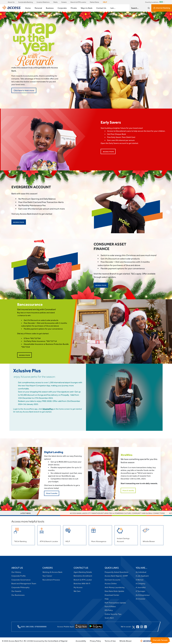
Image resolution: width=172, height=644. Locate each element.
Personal (38, 8)
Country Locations (154, 2)
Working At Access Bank (52, 572)
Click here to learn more (23, 90)
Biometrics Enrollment (83, 576)
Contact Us (101, 8)
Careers (64, 2)
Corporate (62, 8)
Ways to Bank (87, 8)
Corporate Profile (19, 576)
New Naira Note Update (114, 591)
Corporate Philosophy (20, 587)
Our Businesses (18, 595)
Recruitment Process (51, 579)
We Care (77, 591)
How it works (51, 493)
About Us (11, 2)
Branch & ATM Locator (78, 2)
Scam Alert (109, 617)
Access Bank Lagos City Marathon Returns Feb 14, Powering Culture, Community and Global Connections (121, 513)
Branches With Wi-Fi (82, 583)
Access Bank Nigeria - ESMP (116, 576)
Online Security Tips (113, 614)
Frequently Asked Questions (117, 572)
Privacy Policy (95, 641)
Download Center (112, 595)
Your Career (47, 576)
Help (107, 598)
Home (28, 8)
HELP (105, 2)
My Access (78, 587)
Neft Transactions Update (115, 602)
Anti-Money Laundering (115, 587)
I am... (113, 8)
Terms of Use (110, 641)
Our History (16, 572)
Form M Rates (110, 606)
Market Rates (94, 2)
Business (50, 8)
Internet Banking (162, 8)
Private (74, 8)
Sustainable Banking (26, 2)
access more (108, 151)
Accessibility (81, 641)
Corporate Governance (21, 579)
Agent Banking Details (83, 572)
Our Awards (16, 591)
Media (55, 2)
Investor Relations (43, 2)
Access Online (111, 583)
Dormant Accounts (113, 579)
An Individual (141, 572)
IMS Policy (109, 610)
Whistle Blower (126, 641)
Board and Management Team (24, 583)
